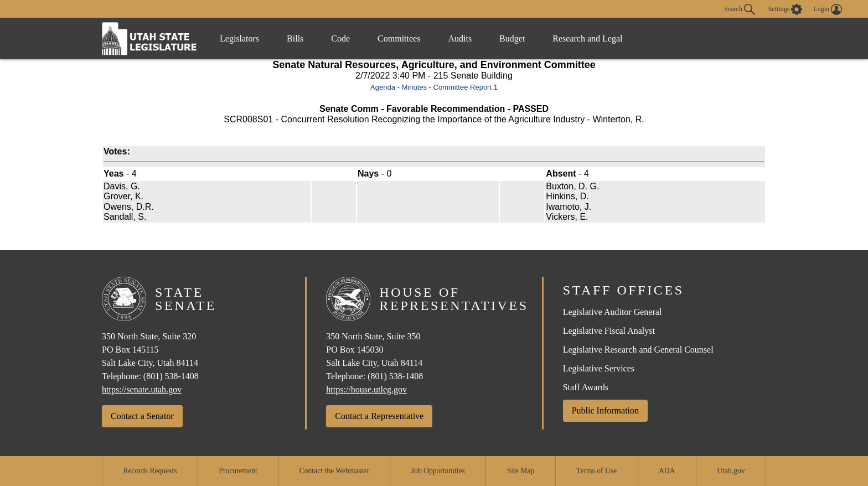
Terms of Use (596, 471)
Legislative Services (599, 368)
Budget (512, 38)
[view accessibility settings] (786, 9)
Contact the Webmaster (334, 471)
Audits (460, 38)
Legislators (239, 38)
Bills (295, 38)
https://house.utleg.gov (366, 389)
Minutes (414, 87)
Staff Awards (586, 387)
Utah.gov (731, 471)
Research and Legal (587, 38)
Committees (399, 38)
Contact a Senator (142, 416)
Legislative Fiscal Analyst (609, 331)
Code (340, 38)
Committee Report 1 (466, 87)
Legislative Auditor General (613, 312)
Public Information (605, 410)
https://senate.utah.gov (142, 389)
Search (740, 9)
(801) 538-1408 (171, 376)
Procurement (238, 471)
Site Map (521, 471)
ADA (667, 471)
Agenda (383, 87)
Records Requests (150, 471)
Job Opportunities (438, 471)
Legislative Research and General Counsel (638, 350)
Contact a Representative (379, 416)
